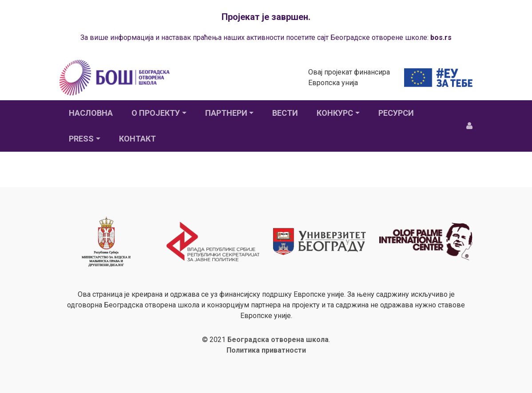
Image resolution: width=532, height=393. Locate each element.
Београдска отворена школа (278, 340)
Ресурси (396, 113)
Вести (285, 113)
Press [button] (81, 139)
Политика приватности (266, 350)
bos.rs (441, 37)
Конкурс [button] (335, 113)
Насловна (91, 113)
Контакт (137, 139)
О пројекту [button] (156, 113)
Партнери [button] (226, 113)
